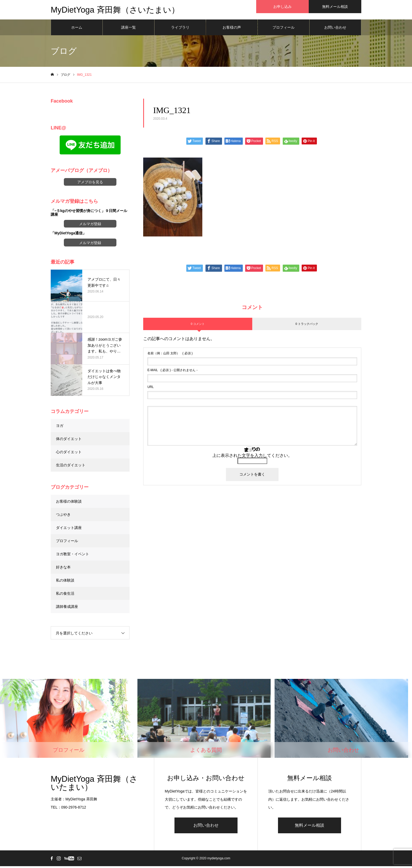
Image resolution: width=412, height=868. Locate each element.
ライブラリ (180, 29)
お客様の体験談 (69, 503)
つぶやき (63, 516)
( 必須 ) (170, 355)
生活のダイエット (71, 467)
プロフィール (284, 29)
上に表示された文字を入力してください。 (252, 457)
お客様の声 (232, 29)
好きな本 (63, 569)
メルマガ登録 (90, 226)
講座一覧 (128, 29)
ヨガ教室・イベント (73, 556)
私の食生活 (65, 595)
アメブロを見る (90, 184)
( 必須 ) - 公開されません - (172, 372)
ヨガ (60, 427)
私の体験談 (65, 582)
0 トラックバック (307, 325)
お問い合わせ (335, 29)
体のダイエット (69, 440)
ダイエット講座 (69, 529)
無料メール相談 (310, 827)
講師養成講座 (67, 608)
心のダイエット (69, 453)
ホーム (77, 29)
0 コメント (198, 325)
